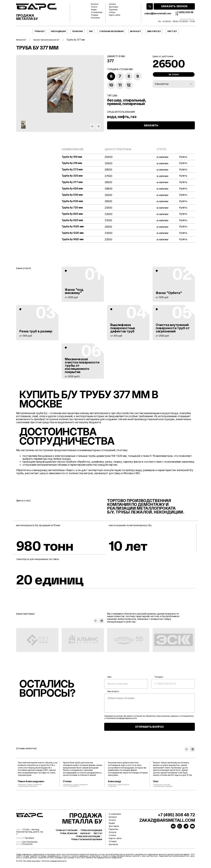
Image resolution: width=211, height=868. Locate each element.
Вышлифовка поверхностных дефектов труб (123, 329)
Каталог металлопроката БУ (50, 40)
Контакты (95, 18)
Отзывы (95, 15)
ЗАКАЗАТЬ (151, 128)
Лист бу (98, 839)
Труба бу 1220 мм (73, 234)
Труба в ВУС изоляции (88, 843)
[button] (93, 126)
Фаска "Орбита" (169, 294)
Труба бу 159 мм (72, 157)
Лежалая (77, 31)
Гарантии (113, 10)
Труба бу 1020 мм (73, 228)
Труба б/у (39, 31)
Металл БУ (22, 40)
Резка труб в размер (36, 332)
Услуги (94, 7)
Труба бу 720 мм (72, 208)
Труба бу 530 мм (72, 196)
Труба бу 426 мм (72, 189)
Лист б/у (172, 31)
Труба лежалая (69, 839)
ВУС (91, 31)
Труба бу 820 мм (73, 215)
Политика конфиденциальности (54, 862)
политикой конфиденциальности (121, 720)
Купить (183, 157)
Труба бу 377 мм (72, 183)
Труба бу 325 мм (72, 176)
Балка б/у (135, 31)
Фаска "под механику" (74, 292)
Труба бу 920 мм (73, 221)
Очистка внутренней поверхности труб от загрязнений (173, 329)
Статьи (112, 12)
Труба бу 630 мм (73, 202)
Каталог (95, 4)
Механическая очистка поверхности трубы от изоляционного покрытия (82, 367)
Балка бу (85, 839)
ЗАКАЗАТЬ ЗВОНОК (174, 6)
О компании (97, 12)
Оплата (112, 4)
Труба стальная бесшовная (87, 846)
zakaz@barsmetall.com (158, 13)
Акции (94, 10)
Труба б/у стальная (66, 836)
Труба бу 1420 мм (73, 241)
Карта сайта (115, 15)
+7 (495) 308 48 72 (184, 13)
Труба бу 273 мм (72, 170)
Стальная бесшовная (111, 31)
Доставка (114, 7)
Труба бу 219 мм (72, 163)
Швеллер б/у (154, 31)
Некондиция (58, 31)
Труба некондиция (91, 836)
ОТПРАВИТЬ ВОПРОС (150, 728)
